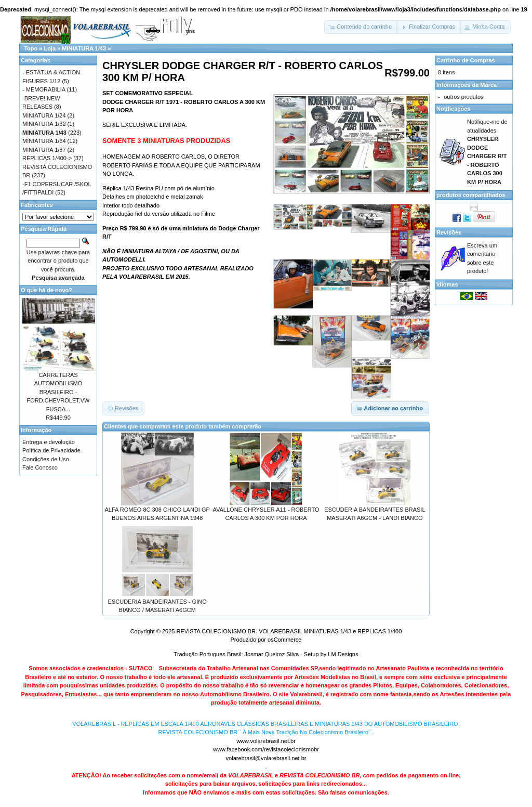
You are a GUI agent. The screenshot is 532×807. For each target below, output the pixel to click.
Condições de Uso (46, 459)
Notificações (453, 109)
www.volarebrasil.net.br (266, 741)
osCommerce (284, 640)
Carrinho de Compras (465, 60)
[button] (361, 27)
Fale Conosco (40, 467)
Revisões (449, 232)
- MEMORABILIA (44, 89)
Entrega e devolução (49, 442)
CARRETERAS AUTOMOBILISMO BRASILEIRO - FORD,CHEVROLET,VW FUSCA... (58, 392)
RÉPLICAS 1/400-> (47, 158)
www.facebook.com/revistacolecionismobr (266, 749)
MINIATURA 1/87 (44, 150)
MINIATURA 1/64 (44, 141)
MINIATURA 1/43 (84, 48)
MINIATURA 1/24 (44, 115)
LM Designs (343, 654)
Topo (31, 48)
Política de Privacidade (51, 450)
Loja (50, 48)
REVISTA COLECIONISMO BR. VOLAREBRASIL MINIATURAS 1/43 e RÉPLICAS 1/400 (289, 631)
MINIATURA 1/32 (44, 124)
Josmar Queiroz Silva (272, 654)
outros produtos (463, 97)
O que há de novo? (46, 290)
